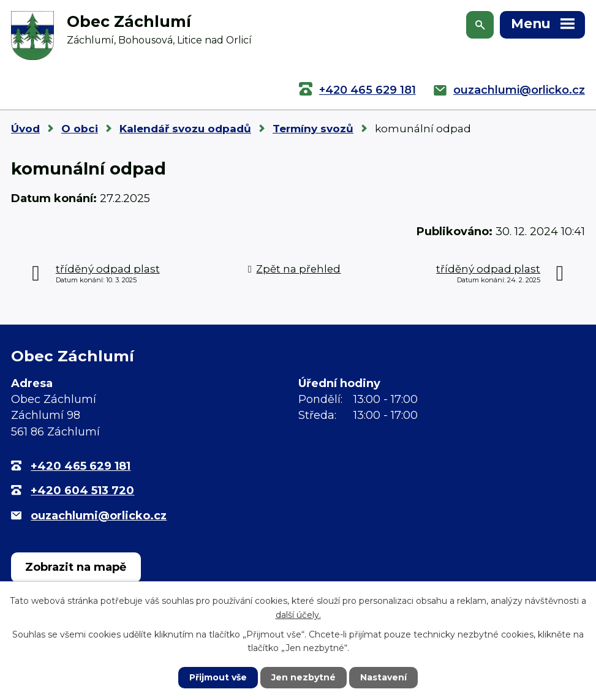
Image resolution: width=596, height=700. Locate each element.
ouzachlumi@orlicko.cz (519, 90)
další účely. (298, 614)
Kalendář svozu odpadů (185, 129)
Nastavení (383, 677)
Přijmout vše (218, 677)
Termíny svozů (313, 129)
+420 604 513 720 (82, 491)
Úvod (25, 129)
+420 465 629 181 (368, 90)
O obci (80, 129)
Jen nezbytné (304, 677)
